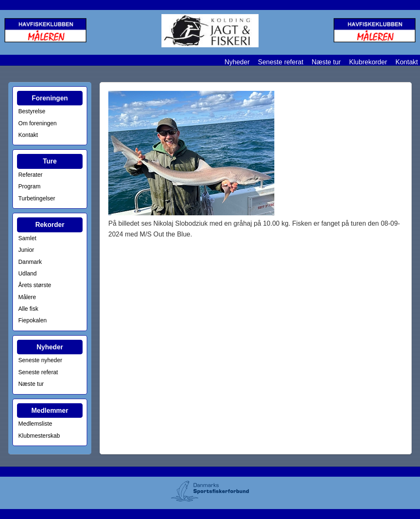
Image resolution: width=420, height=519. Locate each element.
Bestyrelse (32, 111)
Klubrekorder (368, 62)
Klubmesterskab (39, 436)
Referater (30, 175)
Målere (27, 297)
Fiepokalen (33, 320)
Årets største (35, 285)
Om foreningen (38, 123)
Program (29, 186)
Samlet (27, 238)
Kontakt (407, 62)
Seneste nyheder (40, 360)
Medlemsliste (35, 424)
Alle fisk (28, 309)
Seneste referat (280, 62)
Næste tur (326, 62)
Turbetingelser (37, 198)
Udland (27, 273)
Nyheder (237, 62)
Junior (26, 250)
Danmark (30, 262)
